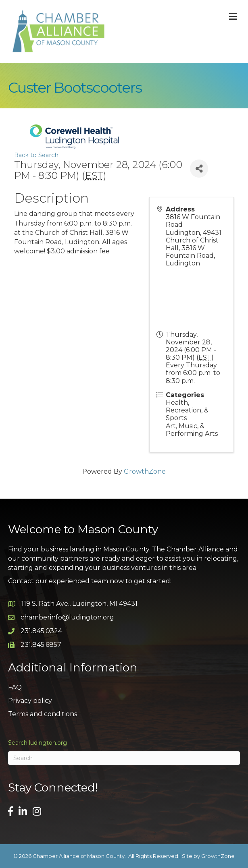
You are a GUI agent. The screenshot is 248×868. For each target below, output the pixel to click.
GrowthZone (145, 471)
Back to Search (36, 155)
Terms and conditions (43, 714)
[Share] (199, 169)
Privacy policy (30, 701)
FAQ (15, 687)
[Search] (124, 758)
